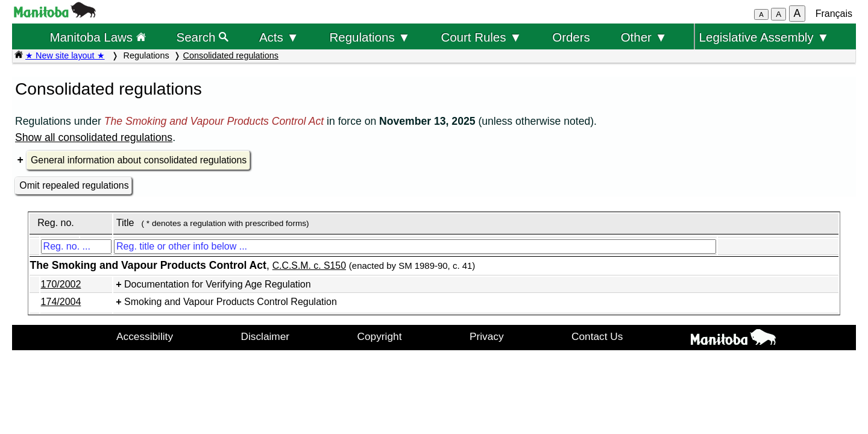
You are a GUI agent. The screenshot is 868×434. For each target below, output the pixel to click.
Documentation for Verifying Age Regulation (218, 284)
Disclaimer (266, 336)
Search (203, 37)
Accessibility (145, 336)
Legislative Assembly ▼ (764, 37)
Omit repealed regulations (74, 185)
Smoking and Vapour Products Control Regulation (231, 302)
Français (834, 14)
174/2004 (61, 302)
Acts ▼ (279, 37)
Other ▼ (644, 37)
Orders (571, 37)
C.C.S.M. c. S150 (309, 266)
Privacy (487, 336)
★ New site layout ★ (65, 55)
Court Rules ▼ (481, 37)
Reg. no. (55, 223)
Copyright (380, 336)
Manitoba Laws (97, 37)
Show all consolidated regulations (94, 137)
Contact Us (597, 336)
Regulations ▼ (370, 37)
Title (125, 223)
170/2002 (61, 284)
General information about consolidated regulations (139, 160)
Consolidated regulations (231, 55)
